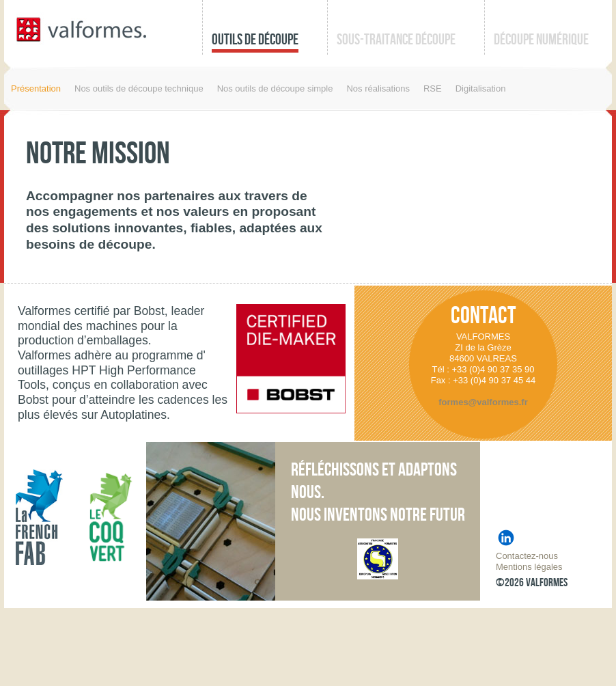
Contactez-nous (527, 556)
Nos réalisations (378, 88)
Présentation (36, 88)
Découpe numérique (541, 40)
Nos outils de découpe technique (139, 88)
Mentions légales (529, 567)
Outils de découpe (255, 40)
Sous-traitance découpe (396, 40)
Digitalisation (481, 88)
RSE (433, 88)
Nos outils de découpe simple (275, 88)
